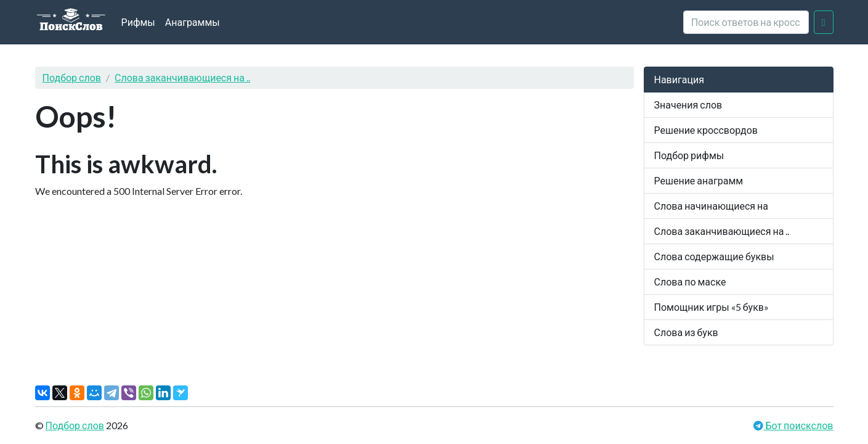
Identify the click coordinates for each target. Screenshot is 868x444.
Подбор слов (72, 77)
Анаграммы (193, 22)
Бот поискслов (798, 425)
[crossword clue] (746, 22)
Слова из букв (686, 332)
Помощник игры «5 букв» (712, 307)
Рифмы (138, 22)
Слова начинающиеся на (712, 206)
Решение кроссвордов (706, 130)
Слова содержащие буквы (714, 256)
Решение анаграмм (699, 180)
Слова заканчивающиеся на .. (182, 77)
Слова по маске (690, 282)
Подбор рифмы (689, 155)
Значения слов (688, 105)
